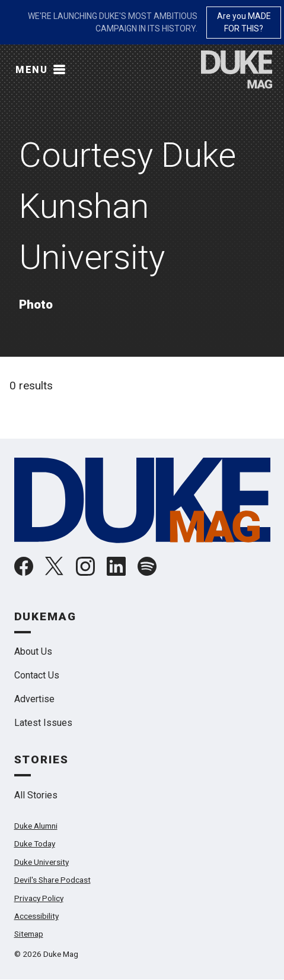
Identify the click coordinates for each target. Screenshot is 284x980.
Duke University (42, 862)
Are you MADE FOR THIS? (244, 22)
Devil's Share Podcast (52, 880)
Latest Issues (43, 723)
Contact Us (37, 675)
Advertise (34, 699)
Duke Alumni (36, 826)
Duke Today (35, 843)
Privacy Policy (39, 898)
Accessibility (36, 916)
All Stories (36, 795)
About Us (33, 651)
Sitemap (29, 934)
